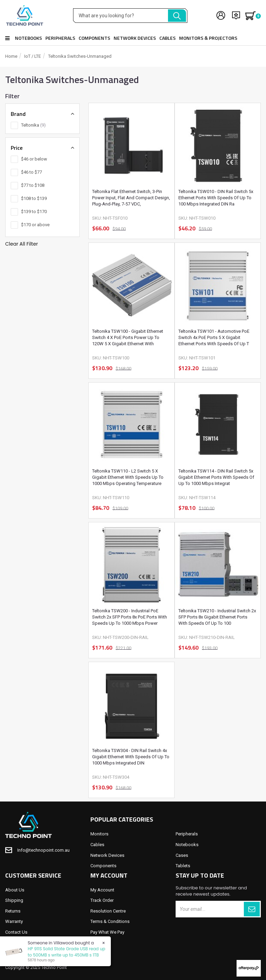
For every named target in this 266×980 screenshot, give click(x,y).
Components (94, 38)
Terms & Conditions (110, 921)
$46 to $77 (32, 172)
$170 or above (35, 225)
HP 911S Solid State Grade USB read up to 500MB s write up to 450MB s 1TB (66, 952)
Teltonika (33, 125)
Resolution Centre (108, 911)
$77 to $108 (33, 185)
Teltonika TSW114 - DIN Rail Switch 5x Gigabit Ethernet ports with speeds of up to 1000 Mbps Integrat (216, 477)
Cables (167, 38)
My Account (102, 890)
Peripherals (60, 38)
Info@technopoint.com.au (43, 850)
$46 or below (34, 159)
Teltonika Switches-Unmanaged (80, 56)
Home (11, 56)
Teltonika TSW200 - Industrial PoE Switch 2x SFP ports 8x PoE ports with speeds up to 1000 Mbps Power (130, 617)
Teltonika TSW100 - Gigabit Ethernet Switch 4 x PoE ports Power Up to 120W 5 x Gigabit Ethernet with (128, 337)
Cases (182, 855)
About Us (15, 890)
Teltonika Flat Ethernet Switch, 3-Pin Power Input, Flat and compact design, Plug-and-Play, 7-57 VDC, (131, 198)
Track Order (102, 900)
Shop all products (7, 38)
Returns (13, 911)
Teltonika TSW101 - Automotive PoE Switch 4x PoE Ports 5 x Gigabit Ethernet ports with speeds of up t (214, 337)
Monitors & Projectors (208, 38)
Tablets (183, 866)
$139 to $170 (34, 212)
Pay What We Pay (107, 932)
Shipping (14, 900)
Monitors (99, 834)
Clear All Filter (21, 244)
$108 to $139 (34, 198)
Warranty (14, 921)
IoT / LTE (33, 56)
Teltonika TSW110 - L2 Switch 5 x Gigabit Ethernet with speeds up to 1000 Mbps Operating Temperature (128, 477)
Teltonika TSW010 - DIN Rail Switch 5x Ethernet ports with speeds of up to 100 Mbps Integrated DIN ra (216, 198)
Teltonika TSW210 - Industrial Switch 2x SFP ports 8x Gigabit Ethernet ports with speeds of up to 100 (217, 617)
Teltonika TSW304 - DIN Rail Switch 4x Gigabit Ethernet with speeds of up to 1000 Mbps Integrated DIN (131, 757)
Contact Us (16, 932)
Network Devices (135, 38)
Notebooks (28, 38)
